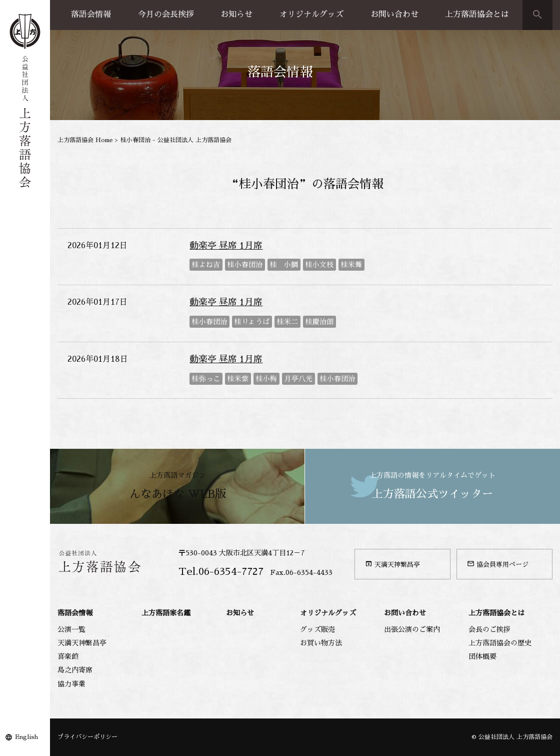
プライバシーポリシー (87, 737)
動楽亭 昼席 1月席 (226, 246)
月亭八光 (298, 379)
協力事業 (71, 684)
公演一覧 (71, 629)
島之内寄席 (75, 670)
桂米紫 (238, 379)
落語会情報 (91, 15)
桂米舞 (351, 265)
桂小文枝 (319, 265)
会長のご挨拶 (489, 629)
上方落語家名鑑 (166, 613)
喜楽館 (68, 656)
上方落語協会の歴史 (500, 643)
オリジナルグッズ (311, 15)
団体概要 (482, 656)
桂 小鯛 (284, 265)
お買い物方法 (321, 643)
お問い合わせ (394, 15)
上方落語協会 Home (85, 140)
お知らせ (236, 15)
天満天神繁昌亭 (392, 564)
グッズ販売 (317, 629)
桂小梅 (266, 379)
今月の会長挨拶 (166, 15)
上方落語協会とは (477, 15)
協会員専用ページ (498, 564)
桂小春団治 (245, 265)
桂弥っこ (206, 379)
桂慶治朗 (319, 322)
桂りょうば (252, 322)
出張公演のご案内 (412, 629)
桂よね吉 (206, 265)
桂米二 (287, 322)
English (26, 737)
